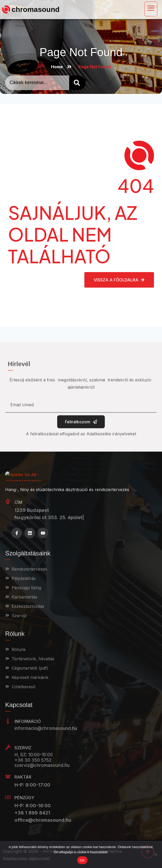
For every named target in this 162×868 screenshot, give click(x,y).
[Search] (77, 83)
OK (82, 860)
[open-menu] (151, 9)
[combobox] (37, 83)
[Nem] (156, 854)
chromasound (36, 9)
